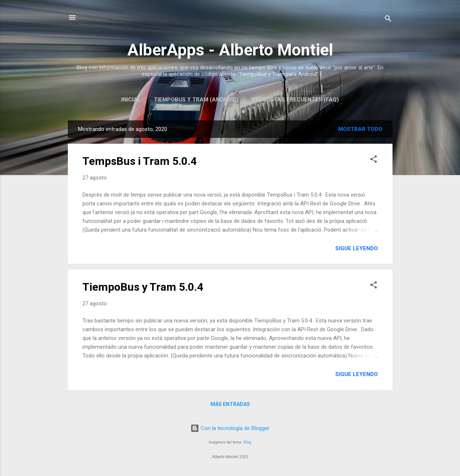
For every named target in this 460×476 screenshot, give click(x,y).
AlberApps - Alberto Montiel (230, 50)
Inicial (131, 100)
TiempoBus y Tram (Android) (196, 100)
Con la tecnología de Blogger (230, 428)
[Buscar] (388, 20)
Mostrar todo (360, 129)
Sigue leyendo (357, 248)
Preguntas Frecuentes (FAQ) (295, 100)
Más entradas (230, 404)
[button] (374, 160)
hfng (247, 442)
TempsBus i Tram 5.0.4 (140, 161)
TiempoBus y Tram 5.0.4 (143, 287)
